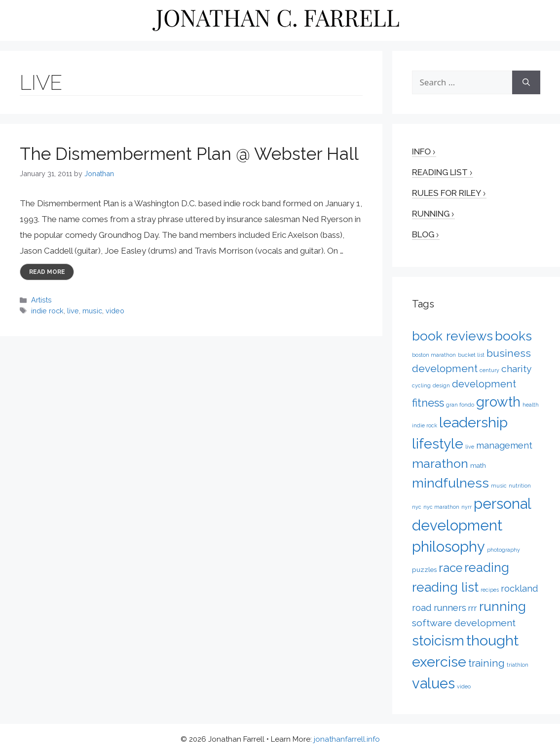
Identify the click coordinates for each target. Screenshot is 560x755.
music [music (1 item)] (499, 486)
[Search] (526, 82)
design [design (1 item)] (441, 385)
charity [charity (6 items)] (517, 369)
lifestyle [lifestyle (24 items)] (438, 444)
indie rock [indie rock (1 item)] (425, 425)
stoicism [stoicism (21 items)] (438, 641)
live (73, 311)
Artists (41, 300)
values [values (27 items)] (433, 683)
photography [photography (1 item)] (504, 550)
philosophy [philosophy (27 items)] (448, 547)
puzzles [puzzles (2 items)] (424, 569)
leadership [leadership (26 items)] (473, 422)
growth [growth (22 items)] (498, 402)
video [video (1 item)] (464, 686)
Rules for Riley (447, 193)
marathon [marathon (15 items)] (440, 463)
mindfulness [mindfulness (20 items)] (450, 483)
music (92, 311)
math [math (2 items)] (478, 465)
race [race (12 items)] (450, 568)
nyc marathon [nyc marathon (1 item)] (441, 507)
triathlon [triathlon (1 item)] (518, 665)
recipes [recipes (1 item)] (490, 590)
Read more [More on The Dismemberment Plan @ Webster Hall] (47, 272)
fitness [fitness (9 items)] (428, 403)
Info (421, 151)
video (115, 311)
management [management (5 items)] (504, 445)
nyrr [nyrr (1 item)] (467, 507)
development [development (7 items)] (484, 384)
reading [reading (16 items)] (487, 567)
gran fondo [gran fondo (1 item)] (460, 405)
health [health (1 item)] (531, 405)
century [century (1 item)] (489, 370)
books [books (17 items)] (513, 336)
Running (431, 214)
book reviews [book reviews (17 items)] (452, 336)
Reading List (440, 172)
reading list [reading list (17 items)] (445, 587)
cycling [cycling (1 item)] (421, 385)
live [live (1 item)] (470, 447)
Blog (423, 234)
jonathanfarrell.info (347, 739)
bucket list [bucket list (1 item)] (471, 355)
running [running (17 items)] (503, 606)
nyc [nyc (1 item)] (417, 507)
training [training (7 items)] (486, 663)
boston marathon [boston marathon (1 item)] (434, 355)
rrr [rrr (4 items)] (473, 608)
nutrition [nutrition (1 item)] (520, 486)
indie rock (47, 311)
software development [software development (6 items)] (464, 623)
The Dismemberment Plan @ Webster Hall (189, 154)
